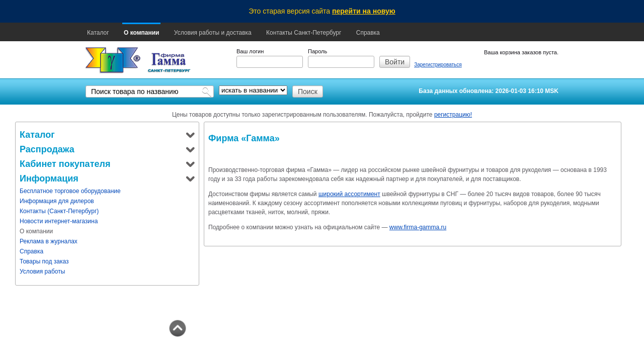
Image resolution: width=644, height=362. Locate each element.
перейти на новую (364, 11)
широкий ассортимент (349, 194)
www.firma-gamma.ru (418, 227)
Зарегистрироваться (438, 65)
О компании (142, 33)
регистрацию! (453, 115)
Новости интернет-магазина (59, 221)
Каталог (98, 33)
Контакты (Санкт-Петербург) (59, 211)
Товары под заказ (44, 261)
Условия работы (42, 271)
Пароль (317, 51)
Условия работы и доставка (213, 33)
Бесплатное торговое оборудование (70, 191)
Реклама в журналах (49, 241)
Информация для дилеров (57, 201)
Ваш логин (250, 51)
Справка (368, 33)
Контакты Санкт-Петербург (304, 33)
